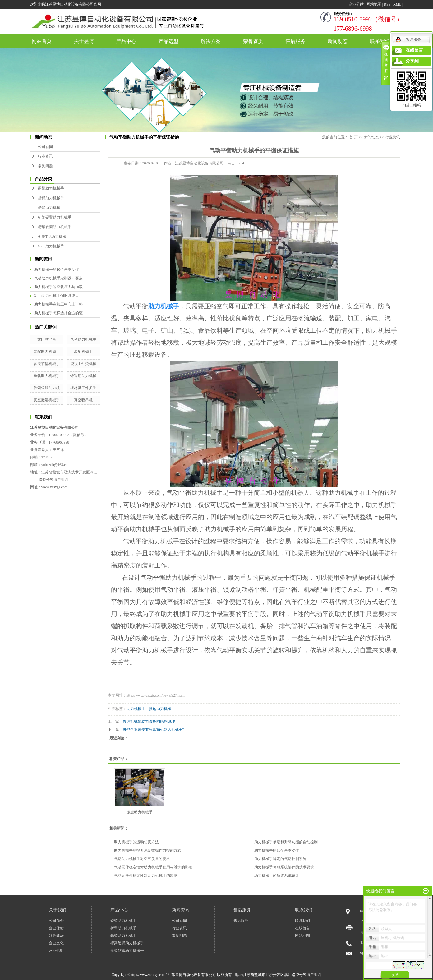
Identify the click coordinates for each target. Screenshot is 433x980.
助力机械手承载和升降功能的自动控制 (286, 842)
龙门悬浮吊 (47, 339)
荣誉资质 (253, 41)
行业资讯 (45, 156)
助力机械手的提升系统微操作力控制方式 (148, 850)
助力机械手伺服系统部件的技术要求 (284, 867)
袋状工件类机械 (83, 364)
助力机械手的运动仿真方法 (136, 842)
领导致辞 (56, 936)
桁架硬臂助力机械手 (55, 217)
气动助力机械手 (83, 339)
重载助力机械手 (47, 376)
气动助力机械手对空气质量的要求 (142, 859)
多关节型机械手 (47, 364)
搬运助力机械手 (140, 812)
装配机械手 (83, 352)
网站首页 (42, 41)
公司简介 (56, 921)
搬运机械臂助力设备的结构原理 (149, 721)
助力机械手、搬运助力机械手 (151, 709)
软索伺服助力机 (47, 388)
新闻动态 (338, 41)
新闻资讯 (181, 910)
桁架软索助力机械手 (55, 227)
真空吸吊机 (83, 400)
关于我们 (58, 910)
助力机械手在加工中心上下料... (60, 304)
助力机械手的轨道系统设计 (277, 876)
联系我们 (380, 41)
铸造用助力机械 (83, 376)
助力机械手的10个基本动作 (57, 269)
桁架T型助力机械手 (54, 237)
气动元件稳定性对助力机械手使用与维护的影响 (153, 867)
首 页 (354, 137)
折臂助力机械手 (51, 198)
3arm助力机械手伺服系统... (56, 296)
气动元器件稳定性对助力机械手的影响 (146, 876)
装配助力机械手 (47, 352)
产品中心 (126, 41)
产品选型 (168, 41)
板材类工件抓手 (83, 388)
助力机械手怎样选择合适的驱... (60, 313)
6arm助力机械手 (51, 246)
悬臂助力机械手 (51, 208)
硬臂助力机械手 (51, 188)
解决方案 (211, 41)
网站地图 (374, 4)
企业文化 (56, 943)
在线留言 (302, 928)
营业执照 (56, 950)
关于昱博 (84, 41)
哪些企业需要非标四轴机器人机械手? (153, 729)
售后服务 (295, 41)
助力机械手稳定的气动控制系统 (280, 859)
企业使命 (56, 928)
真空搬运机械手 (47, 400)
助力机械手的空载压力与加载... (60, 287)
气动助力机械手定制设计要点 (58, 278)
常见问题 (45, 166)
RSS (387, 4)
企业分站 (356, 4)
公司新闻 (45, 147)
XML (397, 4)
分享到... (414, 61)
